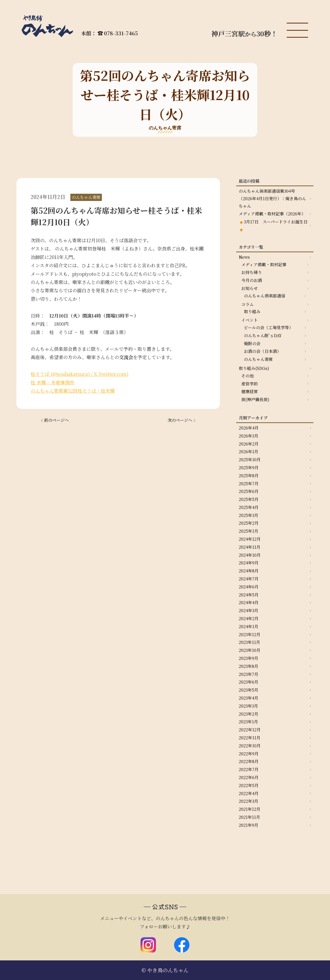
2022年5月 (249, 785)
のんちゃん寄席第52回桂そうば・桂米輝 (73, 391)
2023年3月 (248, 706)
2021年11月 (249, 817)
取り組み (252, 311)
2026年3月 (249, 436)
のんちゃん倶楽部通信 (265, 296)
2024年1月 (249, 626)
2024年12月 (250, 539)
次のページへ (180, 420)
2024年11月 (250, 547)
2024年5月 (249, 595)
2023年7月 (249, 674)
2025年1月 (249, 531)
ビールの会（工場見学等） (269, 327)
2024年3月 (249, 610)
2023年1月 (248, 722)
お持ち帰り (252, 272)
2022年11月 (250, 738)
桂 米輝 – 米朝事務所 (52, 382)
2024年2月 (249, 618)
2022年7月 (249, 769)
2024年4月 (249, 602)
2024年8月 (249, 571)
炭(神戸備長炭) (255, 399)
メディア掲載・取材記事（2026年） (272, 214)
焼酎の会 (252, 343)
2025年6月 (249, 491)
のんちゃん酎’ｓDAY (263, 335)
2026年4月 (249, 428)
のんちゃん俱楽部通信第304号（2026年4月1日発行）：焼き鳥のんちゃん (272, 199)
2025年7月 (249, 484)
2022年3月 (249, 801)
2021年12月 (250, 809)
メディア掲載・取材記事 (264, 265)
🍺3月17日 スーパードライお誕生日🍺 (273, 225)
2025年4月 (249, 507)
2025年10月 (250, 460)
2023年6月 (249, 682)
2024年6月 (249, 587)
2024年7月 (249, 579)
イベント (250, 320)
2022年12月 (250, 730)
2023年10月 (250, 650)
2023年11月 (249, 642)
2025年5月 (249, 499)
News (244, 257)
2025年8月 (249, 476)
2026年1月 (249, 452)
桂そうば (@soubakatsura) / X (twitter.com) (80, 374)
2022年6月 (249, 777)
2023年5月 (249, 690)
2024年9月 (249, 563)
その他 (247, 376)
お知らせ (250, 288)
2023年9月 (249, 658)
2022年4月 (249, 793)
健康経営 (250, 391)
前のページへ (56, 420)
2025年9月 (249, 468)
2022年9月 (249, 754)
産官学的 (250, 384)
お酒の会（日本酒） (262, 351)
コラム (247, 304)
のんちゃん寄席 (258, 359)
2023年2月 (249, 714)
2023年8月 (249, 666)
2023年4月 (249, 698)
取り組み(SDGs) (254, 368)
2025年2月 (249, 523)
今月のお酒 (252, 280)
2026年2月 (249, 444)
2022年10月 (250, 746)
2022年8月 (249, 761)
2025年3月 (249, 515)
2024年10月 (250, 555)
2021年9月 (249, 825)
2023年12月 (250, 634)
